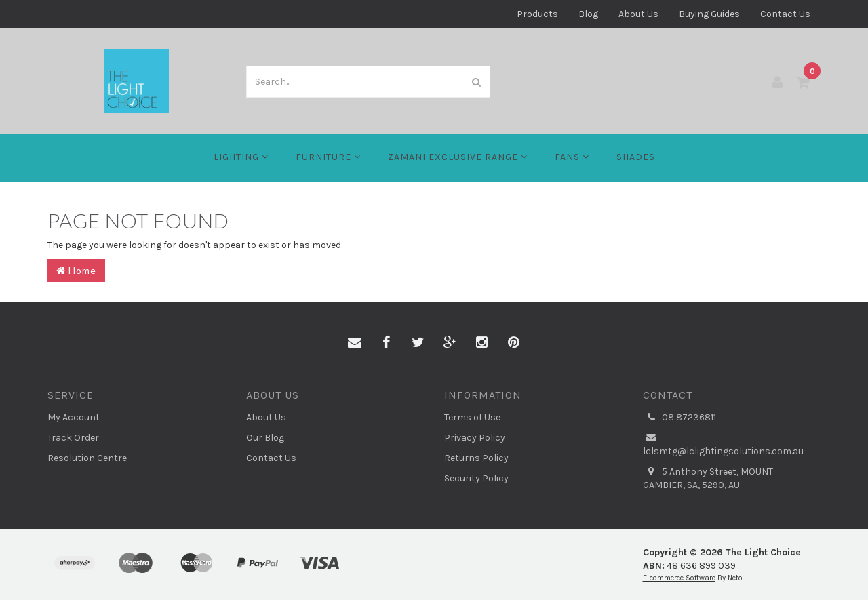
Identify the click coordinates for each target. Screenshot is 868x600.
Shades (636, 157)
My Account (74, 417)
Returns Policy (476, 458)
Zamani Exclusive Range (458, 157)
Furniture (328, 157)
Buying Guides (709, 14)
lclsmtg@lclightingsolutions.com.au (723, 444)
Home (76, 270)
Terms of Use (472, 417)
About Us (638, 14)
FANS (572, 157)
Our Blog (265, 438)
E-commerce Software (679, 578)
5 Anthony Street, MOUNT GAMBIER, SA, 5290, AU (708, 478)
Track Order (73, 438)
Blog (588, 14)
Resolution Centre (87, 458)
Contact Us (785, 14)
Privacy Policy (475, 438)
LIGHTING (241, 157)
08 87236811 (679, 418)
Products (537, 14)
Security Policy (476, 478)
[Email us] (355, 343)
